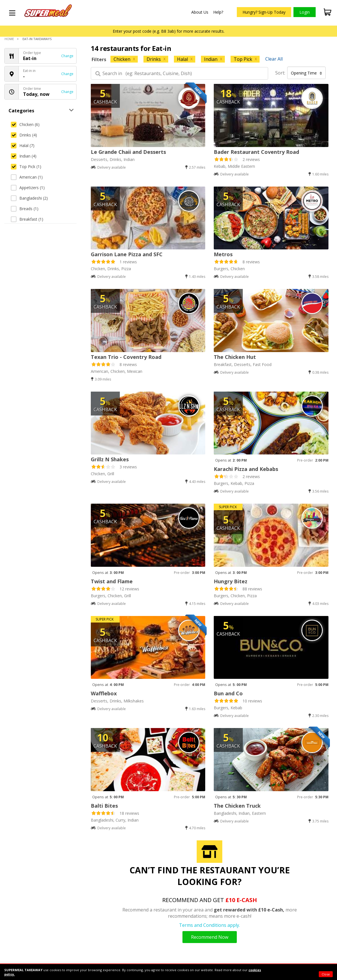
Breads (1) (25, 209)
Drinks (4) (24, 135)
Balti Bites (104, 806)
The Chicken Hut (235, 357)
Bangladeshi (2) (29, 198)
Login (305, 12)
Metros (223, 254)
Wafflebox (104, 693)
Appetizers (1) (28, 188)
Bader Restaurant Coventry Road (256, 152)
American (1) (27, 177)
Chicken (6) (25, 124)
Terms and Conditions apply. (209, 925)
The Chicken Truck (237, 806)
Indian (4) (24, 156)
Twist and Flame (112, 581)
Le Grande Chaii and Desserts (128, 152)
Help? (218, 12)
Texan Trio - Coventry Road (126, 357)
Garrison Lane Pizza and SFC (127, 254)
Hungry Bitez (231, 581)
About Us (200, 12)
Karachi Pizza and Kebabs (246, 469)
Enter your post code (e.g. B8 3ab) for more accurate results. (169, 31)
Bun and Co (228, 693)
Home (9, 39)
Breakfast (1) (27, 219)
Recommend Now (210, 937)
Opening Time (307, 73)
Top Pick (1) (26, 167)
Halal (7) (23, 145)
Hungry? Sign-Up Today (264, 12)
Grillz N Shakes (110, 459)
